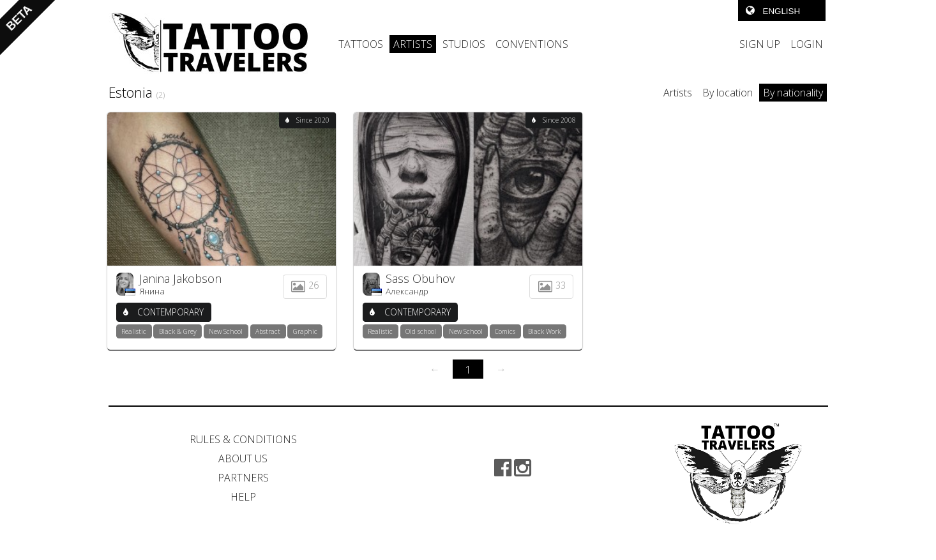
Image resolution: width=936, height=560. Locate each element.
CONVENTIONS (532, 44)
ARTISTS (413, 44)
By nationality (793, 93)
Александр (407, 291)
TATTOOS (361, 44)
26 (305, 285)
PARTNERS (243, 478)
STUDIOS (464, 44)
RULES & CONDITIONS (243, 439)
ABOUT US (243, 458)
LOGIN (807, 44)
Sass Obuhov (420, 278)
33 (551, 285)
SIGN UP (760, 44)
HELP (243, 497)
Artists (678, 93)
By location (728, 93)
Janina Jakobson (180, 278)
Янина (152, 291)
